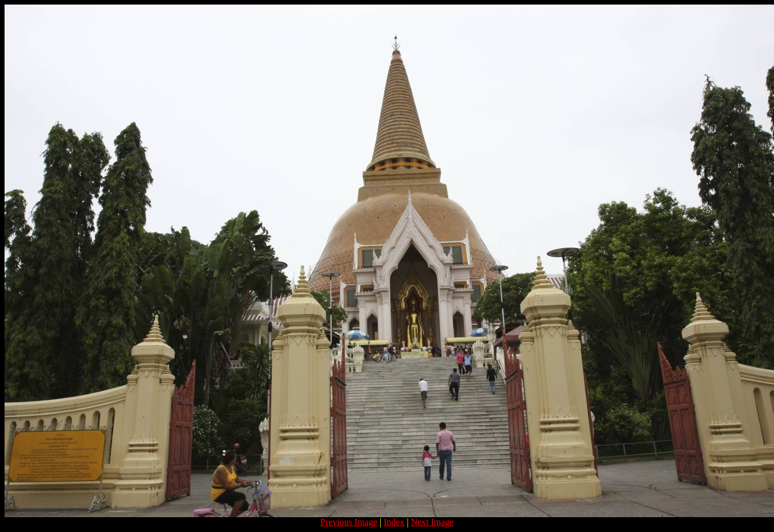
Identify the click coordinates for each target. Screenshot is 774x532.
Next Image (432, 522)
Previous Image (349, 522)
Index (394, 522)
